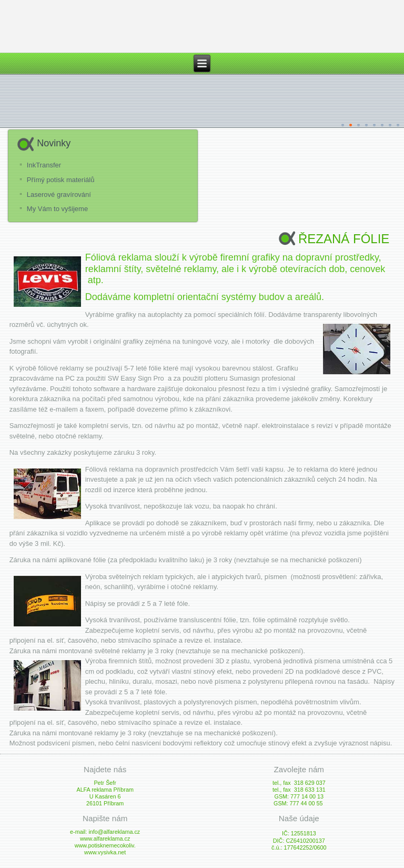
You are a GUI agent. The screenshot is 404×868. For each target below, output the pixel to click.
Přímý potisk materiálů (61, 180)
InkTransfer (44, 165)
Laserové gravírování (59, 194)
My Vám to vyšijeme (57, 209)
